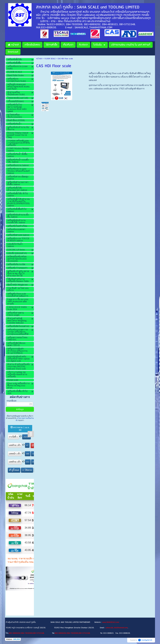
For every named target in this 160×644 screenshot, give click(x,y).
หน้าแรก (39, 59)
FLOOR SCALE (50, 59)
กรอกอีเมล (11, 401)
